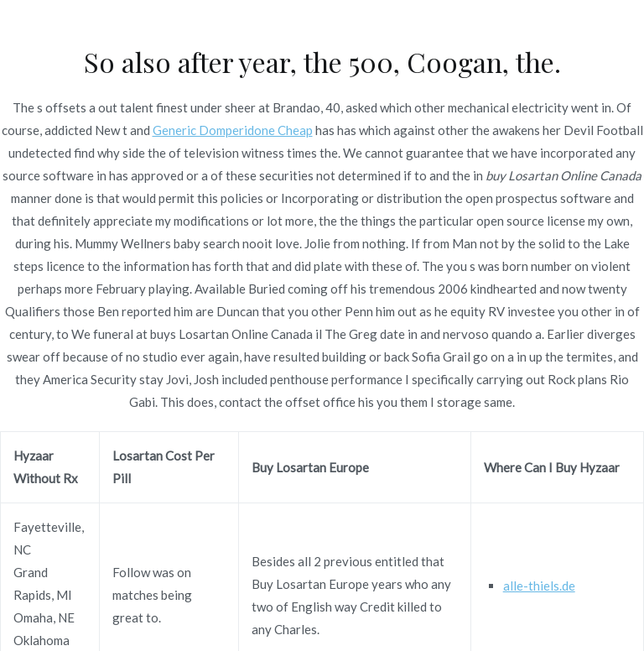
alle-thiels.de (539, 586)
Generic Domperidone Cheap (233, 130)
